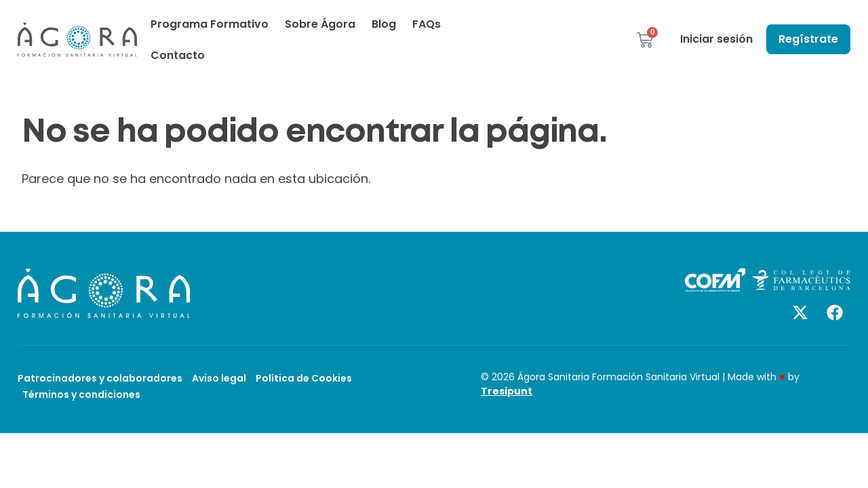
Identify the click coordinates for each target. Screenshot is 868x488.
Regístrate (808, 39)
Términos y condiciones (81, 394)
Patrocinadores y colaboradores (100, 378)
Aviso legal (219, 378)
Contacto (178, 55)
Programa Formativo (210, 24)
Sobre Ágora (320, 24)
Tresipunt (507, 391)
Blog (384, 24)
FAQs (427, 24)
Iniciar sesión (716, 39)
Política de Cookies (304, 378)
